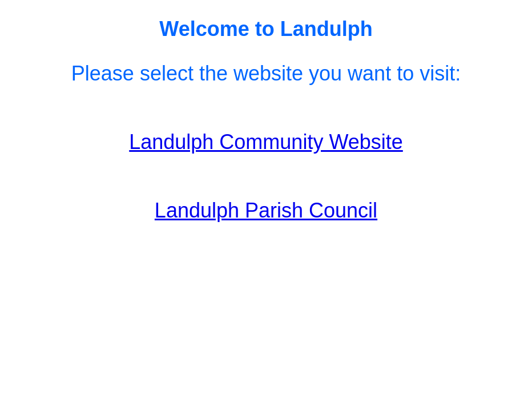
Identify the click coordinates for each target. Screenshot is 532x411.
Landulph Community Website (266, 142)
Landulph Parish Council (266, 210)
